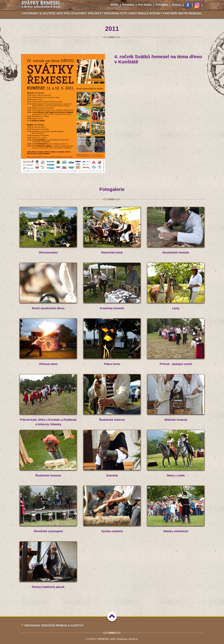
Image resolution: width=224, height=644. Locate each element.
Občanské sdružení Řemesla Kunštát (54, 626)
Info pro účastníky (72, 14)
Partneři (170, 14)
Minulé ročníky (150, 14)
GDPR (114, 5)
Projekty (96, 14)
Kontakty (128, 5)
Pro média (145, 5)
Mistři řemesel (190, 14)
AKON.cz (133, 639)
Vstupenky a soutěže (39, 14)
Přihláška (162, 5)
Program (111, 14)
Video (133, 14)
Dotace (177, 5)
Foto (124, 14)
